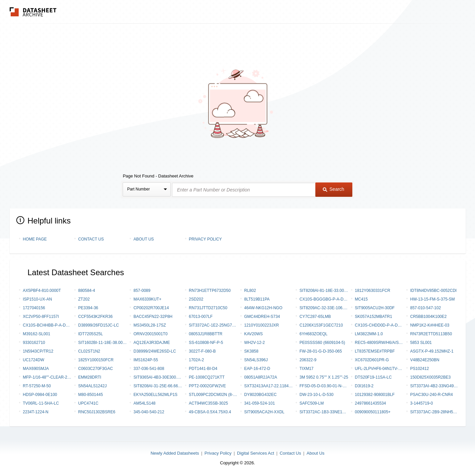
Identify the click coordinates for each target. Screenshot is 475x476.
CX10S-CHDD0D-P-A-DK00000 (379, 325)
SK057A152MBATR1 (374, 317)
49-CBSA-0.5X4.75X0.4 (210, 412)
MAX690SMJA (36, 369)
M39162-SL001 (37, 334)
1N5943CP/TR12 (38, 351)
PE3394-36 (88, 308)
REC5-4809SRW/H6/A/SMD (379, 343)
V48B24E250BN (425, 360)
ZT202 (84, 299)
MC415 (361, 299)
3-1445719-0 (422, 403)
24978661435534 (370, 403)
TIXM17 (307, 369)
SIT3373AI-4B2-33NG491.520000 (435, 386)
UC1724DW (34, 360)
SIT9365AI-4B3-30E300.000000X (158, 377)
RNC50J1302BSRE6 (97, 412)
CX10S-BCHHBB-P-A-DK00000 (47, 325)
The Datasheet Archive (33, 12)
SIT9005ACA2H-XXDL (264, 412)
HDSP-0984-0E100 (40, 395)
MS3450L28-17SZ (150, 325)
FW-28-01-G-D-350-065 (321, 351)
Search (333, 189)
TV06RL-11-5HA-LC (41, 403)
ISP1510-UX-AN (37, 299)
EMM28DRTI (90, 377)
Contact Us (91, 239)
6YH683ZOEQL (314, 334)
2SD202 (196, 299)
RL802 (250, 291)
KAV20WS (254, 334)
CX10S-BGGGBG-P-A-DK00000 (324, 299)
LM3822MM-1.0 (369, 334)
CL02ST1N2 (89, 351)
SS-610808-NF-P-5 (206, 343)
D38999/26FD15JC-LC (99, 325)
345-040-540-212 (149, 412)
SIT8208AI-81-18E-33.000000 (324, 291)
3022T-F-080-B (202, 351)
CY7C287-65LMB (315, 317)
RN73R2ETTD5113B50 (431, 334)
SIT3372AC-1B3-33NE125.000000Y (324, 412)
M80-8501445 (91, 395)
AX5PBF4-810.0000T (42, 291)
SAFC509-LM (312, 403)
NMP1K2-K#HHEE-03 (430, 325)
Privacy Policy (205, 239)
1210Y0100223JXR (262, 325)
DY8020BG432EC (260, 395)
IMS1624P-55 (146, 360)
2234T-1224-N (36, 412)
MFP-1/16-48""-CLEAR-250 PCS (47, 377)
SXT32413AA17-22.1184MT (269, 386)
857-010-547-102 (426, 308)
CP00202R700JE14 (151, 308)
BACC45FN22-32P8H (153, 317)
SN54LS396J (256, 360)
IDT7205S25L (91, 334)
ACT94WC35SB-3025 (208, 403)
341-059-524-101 (260, 403)
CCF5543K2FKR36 (95, 317)
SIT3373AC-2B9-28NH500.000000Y (435, 412)
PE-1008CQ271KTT (207, 377)
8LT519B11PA (257, 299)
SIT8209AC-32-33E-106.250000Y (324, 308)
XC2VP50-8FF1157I (41, 317)
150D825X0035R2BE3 (430, 377)
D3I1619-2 (364, 386)
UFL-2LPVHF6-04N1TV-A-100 (379, 369)
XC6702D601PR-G (372, 360)
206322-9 (308, 360)
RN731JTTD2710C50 (208, 308)
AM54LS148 (145, 403)
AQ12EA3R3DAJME (152, 343)
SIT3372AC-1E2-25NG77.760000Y (213, 325)
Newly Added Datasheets (175, 453)
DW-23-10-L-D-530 (317, 395)
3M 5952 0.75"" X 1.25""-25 (324, 377)
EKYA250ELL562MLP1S (156, 395)
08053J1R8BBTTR (206, 334)
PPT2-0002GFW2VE (207, 386)
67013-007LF (201, 317)
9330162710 (34, 343)
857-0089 (142, 291)
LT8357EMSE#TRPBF (375, 351)
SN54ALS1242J (92, 386)
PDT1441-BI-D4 (203, 369)
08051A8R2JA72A (261, 377)
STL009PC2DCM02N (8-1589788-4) (213, 395)
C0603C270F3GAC (96, 369)
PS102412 (420, 369)
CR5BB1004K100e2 (428, 317)
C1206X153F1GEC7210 (321, 325)
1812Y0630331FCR (373, 291)
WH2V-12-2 (255, 343)
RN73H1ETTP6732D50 (210, 291)
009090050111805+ (373, 412)
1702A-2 (196, 360)
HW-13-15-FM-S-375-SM (433, 299)
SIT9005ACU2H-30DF (375, 308)
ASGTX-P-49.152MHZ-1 (432, 351)
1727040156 (34, 308)
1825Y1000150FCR (96, 360)
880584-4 (87, 291)
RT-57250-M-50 (37, 386)
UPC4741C (88, 403)
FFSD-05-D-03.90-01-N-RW (324, 386)
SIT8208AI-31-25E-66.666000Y (158, 386)
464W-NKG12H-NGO (263, 308)
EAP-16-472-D (257, 369)
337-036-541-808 (149, 369)
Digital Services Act (255, 453)
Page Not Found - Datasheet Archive (158, 176)
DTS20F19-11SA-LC (373, 377)
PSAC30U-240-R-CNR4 (432, 395)
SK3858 (251, 351)
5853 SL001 (421, 343)
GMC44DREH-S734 (262, 317)
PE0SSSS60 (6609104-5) (322, 343)
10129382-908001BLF (375, 395)
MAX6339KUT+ (148, 299)
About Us (144, 239)
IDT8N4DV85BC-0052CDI (433, 291)
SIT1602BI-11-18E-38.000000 (103, 343)
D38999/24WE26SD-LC (155, 351)
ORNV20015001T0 (151, 334)
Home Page (35, 239)
